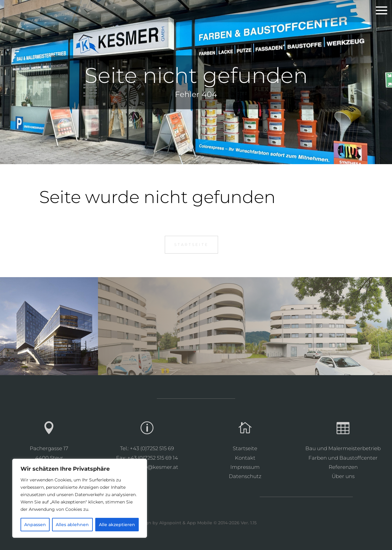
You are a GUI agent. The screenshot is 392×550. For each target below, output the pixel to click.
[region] (80, 498)
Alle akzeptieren (117, 525)
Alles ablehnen (72, 525)
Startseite (191, 245)
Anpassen (35, 525)
